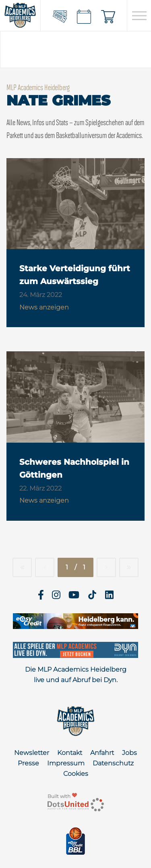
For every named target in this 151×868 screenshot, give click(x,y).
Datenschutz (113, 763)
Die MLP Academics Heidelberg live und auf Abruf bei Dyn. (76, 675)
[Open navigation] (139, 16)
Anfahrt (102, 753)
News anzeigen (44, 307)
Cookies (76, 774)
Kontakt (70, 753)
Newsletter (32, 753)
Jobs (129, 753)
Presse (28, 763)
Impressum (66, 763)
